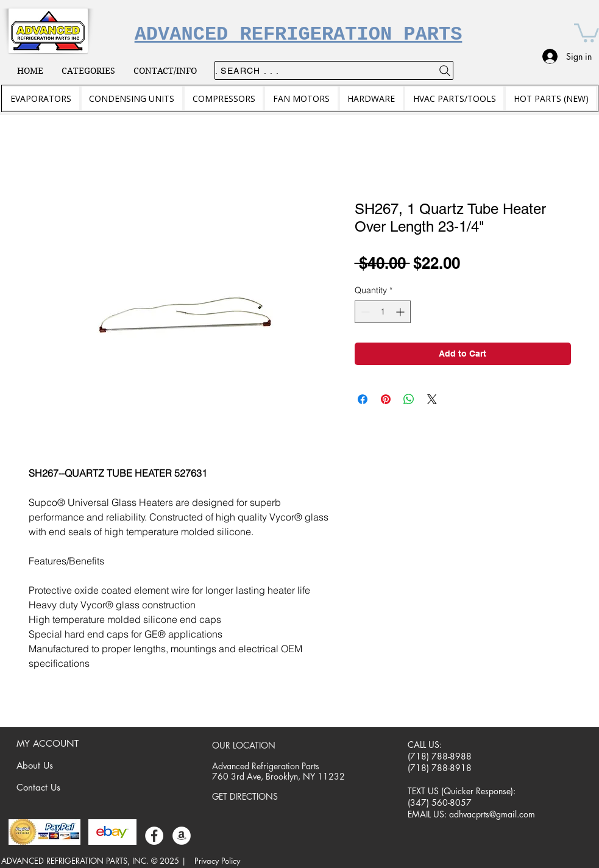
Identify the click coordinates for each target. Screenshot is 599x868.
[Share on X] (432, 399)
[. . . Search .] (334, 70)
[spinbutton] (383, 312)
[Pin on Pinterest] (386, 399)
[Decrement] (364, 312)
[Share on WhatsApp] (409, 399)
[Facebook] (154, 836)
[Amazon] (182, 836)
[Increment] (401, 312)
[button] (587, 32)
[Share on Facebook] (363, 399)
